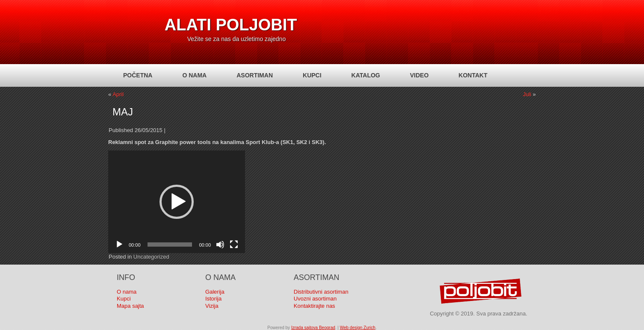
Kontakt (473, 75)
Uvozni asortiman (315, 299)
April (118, 94)
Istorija (213, 299)
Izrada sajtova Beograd (313, 328)
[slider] (170, 245)
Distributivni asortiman (321, 292)
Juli (527, 94)
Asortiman (255, 75)
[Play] (119, 245)
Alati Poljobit (231, 25)
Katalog (366, 75)
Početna (138, 75)
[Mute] (220, 245)
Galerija (215, 292)
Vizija (212, 306)
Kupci (312, 75)
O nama (194, 75)
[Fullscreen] (234, 245)
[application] (177, 202)
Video (419, 75)
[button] (177, 202)
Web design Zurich (358, 328)
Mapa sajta (130, 306)
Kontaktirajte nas (315, 306)
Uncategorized (151, 257)
